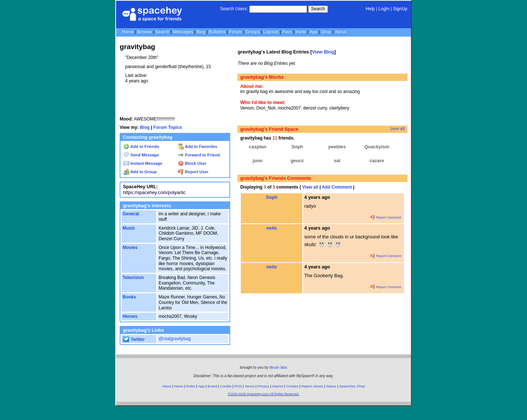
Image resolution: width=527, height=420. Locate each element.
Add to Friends (141, 146)
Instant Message (143, 163)
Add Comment (337, 187)
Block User (192, 163)
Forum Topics (168, 127)
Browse (145, 32)
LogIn (384, 9)
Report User (193, 172)
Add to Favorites (197, 146)
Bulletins (217, 32)
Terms (250, 386)
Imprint (278, 386)
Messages (183, 32)
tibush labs (278, 367)
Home (128, 32)
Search (318, 9)
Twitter (134, 339)
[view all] (398, 129)
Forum (236, 32)
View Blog (323, 52)
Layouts (271, 32)
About (341, 32)
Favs (287, 32)
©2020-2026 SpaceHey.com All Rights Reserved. (263, 394)
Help (370, 9)
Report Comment (386, 218)
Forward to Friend (199, 155)
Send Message (141, 155)
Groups (252, 32)
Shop (326, 32)
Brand (212, 386)
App (313, 32)
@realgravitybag (175, 339)
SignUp (400, 9)
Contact (292, 386)
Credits (226, 386)
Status (331, 386)
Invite (301, 32)
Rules (191, 386)
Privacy (263, 386)
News (179, 386)
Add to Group (140, 172)
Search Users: (234, 9)
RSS (238, 386)
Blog (201, 32)
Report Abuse (312, 386)
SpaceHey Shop (352, 386)
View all (310, 187)
